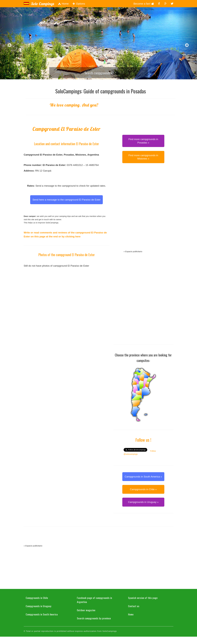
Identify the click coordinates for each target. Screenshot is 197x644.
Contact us (134, 606)
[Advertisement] (143, 210)
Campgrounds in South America (42, 614)
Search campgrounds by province (94, 618)
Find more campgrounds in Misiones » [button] (143, 157)
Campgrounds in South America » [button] (143, 477)
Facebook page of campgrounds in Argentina (94, 600)
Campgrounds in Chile (37, 598)
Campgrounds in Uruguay (39, 606)
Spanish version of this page (143, 598)
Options (79, 4)
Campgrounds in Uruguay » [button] (143, 502)
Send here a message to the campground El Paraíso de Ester (66, 200)
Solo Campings (42, 4)
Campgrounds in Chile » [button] (143, 489)
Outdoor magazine (86, 610)
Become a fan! (144, 4)
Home (63, 4)
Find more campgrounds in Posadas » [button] (143, 141)
